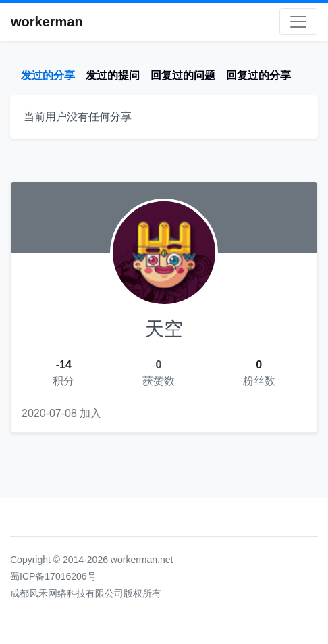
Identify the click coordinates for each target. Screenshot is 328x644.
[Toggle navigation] (298, 22)
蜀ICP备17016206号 (53, 576)
